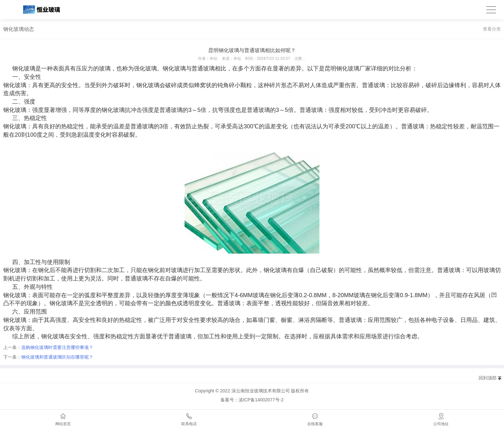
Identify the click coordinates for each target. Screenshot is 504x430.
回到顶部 (488, 378)
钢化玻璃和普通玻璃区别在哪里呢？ (57, 357)
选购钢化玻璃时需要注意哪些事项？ (57, 347)
